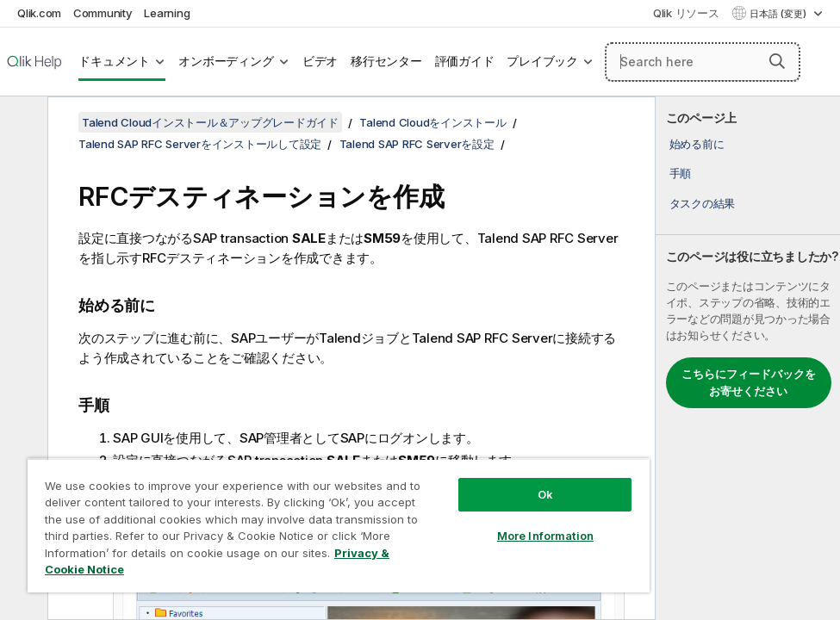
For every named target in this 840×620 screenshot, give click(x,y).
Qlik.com (39, 13)
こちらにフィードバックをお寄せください (749, 382)
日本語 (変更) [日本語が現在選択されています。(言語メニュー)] (779, 14)
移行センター (386, 61)
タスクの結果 (703, 203)
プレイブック (542, 61)
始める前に (697, 144)
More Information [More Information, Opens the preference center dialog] (545, 536)
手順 (681, 173)
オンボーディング (226, 61)
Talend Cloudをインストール (432, 122)
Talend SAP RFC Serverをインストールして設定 (200, 144)
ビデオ (320, 61)
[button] (777, 61)
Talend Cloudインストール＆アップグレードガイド (210, 122)
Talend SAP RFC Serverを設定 (417, 144)
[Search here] (703, 62)
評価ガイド (465, 61)
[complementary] (748, 358)
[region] (339, 525)
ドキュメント (114, 61)
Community (103, 13)
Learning (167, 13)
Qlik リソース (686, 13)
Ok (545, 494)
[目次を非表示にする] (22, 123)
